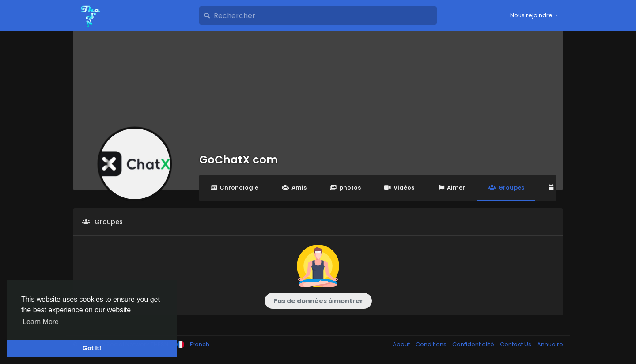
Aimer (451, 188)
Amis (294, 188)
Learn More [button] (41, 322)
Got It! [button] (92, 348)
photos (345, 188)
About (402, 344)
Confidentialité (474, 344)
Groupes (506, 188)
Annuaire (550, 344)
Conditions (432, 344)
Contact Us (516, 344)
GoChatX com (238, 160)
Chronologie (234, 188)
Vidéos (399, 188)
